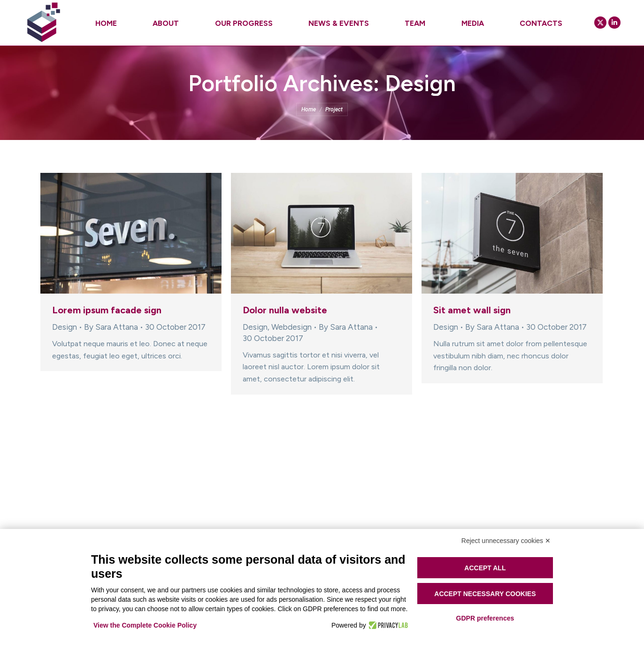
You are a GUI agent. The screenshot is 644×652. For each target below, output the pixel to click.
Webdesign (291, 327)
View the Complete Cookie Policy (145, 625)
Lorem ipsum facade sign (107, 310)
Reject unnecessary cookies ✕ (506, 541)
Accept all (485, 568)
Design (65, 327)
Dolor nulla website (285, 310)
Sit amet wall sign (472, 310)
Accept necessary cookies (485, 594)
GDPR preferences (485, 618)
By (111, 327)
